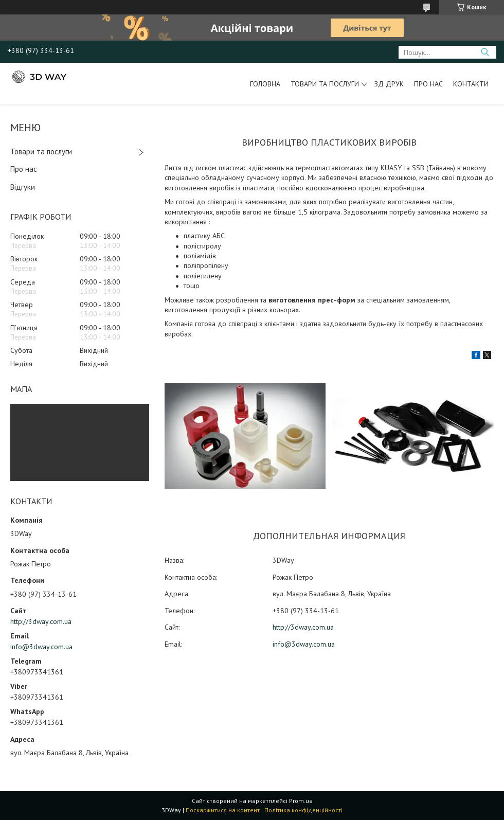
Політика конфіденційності (303, 810)
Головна (265, 84)
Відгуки (23, 187)
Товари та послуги (325, 84)
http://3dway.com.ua (41, 621)
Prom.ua (301, 801)
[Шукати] (485, 52)
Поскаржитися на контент (223, 810)
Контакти (471, 84)
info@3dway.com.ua (41, 647)
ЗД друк (389, 84)
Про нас (428, 84)
